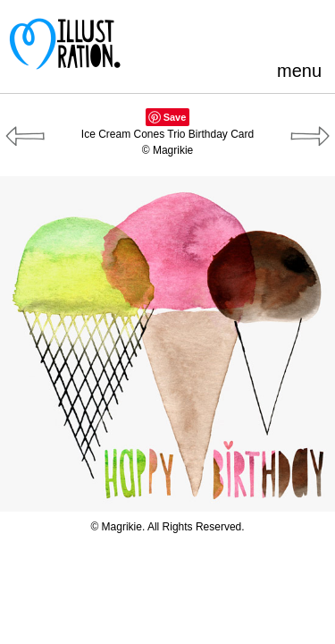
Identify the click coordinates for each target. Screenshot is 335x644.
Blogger (253, 31)
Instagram (312, 31)
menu (299, 71)
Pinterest (194, 31)
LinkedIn (283, 31)
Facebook (224, 31)
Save (175, 117)
